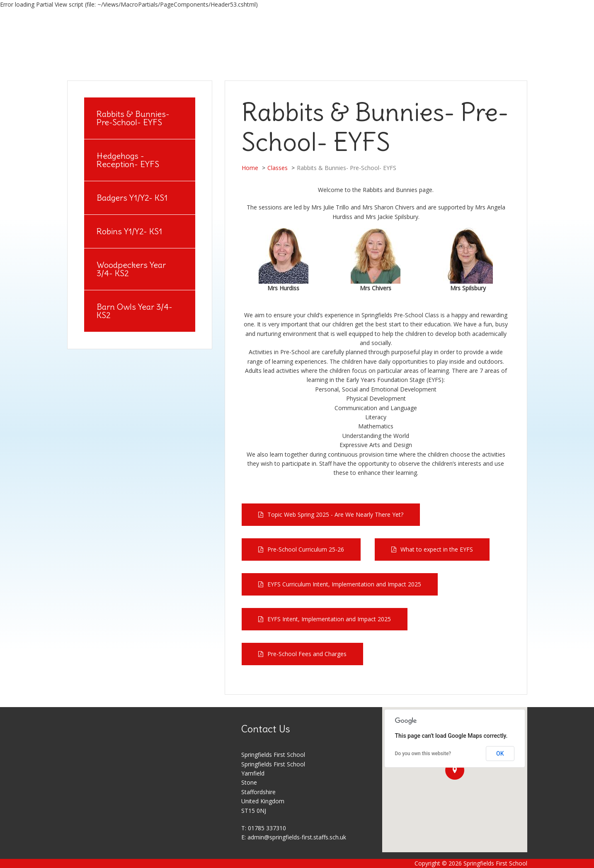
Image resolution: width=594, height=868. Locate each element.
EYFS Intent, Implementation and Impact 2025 (329, 619)
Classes (278, 168)
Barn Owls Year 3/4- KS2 (135, 311)
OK (500, 754)
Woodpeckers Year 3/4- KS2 (131, 269)
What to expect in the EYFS (437, 549)
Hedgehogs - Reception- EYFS (128, 160)
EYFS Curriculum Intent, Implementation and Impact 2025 (344, 584)
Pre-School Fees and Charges (307, 654)
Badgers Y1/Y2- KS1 (132, 198)
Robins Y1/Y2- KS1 (129, 231)
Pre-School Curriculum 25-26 (306, 549)
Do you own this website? (423, 754)
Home (250, 168)
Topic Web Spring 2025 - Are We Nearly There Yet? (335, 514)
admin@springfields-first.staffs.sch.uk (297, 837)
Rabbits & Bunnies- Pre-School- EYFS (133, 118)
